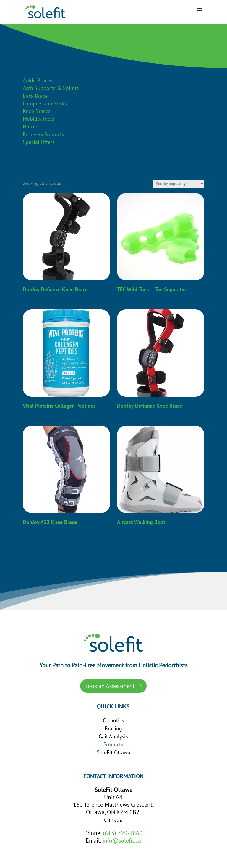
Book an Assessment (110, 686)
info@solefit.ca (122, 840)
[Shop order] (178, 184)
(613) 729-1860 (123, 833)
